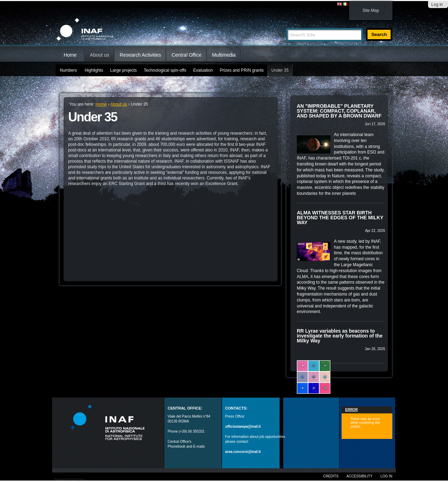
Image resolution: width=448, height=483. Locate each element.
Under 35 (280, 70)
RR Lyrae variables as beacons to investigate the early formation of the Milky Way (340, 336)
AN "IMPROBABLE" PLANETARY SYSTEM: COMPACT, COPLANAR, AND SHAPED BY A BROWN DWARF (339, 111)
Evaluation (203, 70)
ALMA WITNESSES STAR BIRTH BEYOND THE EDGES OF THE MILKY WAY (340, 218)
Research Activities (140, 55)
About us (100, 55)
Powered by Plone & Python (69, 479)
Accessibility (359, 476)
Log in (437, 5)
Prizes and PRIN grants (242, 70)
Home (70, 55)
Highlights (94, 70)
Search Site (286, 25)
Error (351, 410)
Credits (331, 476)
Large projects (124, 70)
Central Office (186, 55)
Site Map (371, 10)
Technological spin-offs (165, 70)
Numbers (68, 70)
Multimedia (224, 55)
